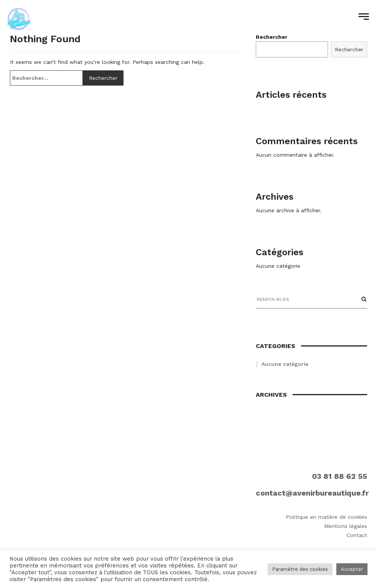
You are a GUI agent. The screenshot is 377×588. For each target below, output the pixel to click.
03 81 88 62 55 (340, 476)
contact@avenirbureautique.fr (312, 493)
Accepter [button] (352, 569)
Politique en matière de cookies (326, 517)
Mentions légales (346, 526)
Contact (357, 535)
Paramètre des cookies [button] (300, 569)
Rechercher (349, 49)
